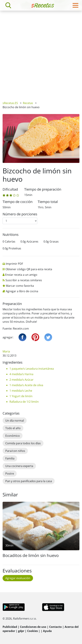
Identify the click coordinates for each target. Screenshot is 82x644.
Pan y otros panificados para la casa (29, 481)
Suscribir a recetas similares (24, 280)
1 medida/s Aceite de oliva (26, 385)
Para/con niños (15, 451)
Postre (10, 474)
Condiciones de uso (33, 627)
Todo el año (13, 428)
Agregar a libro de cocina (22, 291)
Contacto (55, 627)
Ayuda (47, 631)
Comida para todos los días (23, 443)
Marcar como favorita (20, 286)
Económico (13, 436)
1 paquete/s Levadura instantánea (32, 369)
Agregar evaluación (18, 578)
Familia (10, 458)
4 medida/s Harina (21, 374)
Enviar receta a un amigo (21, 275)
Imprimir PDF (14, 264)
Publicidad (10, 627)
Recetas (28, 103)
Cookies (32, 631)
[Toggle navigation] (75, 5)
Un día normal (15, 421)
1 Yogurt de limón (21, 396)
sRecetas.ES (10, 103)
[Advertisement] (41, 53)
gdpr (21, 631)
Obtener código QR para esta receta (29, 269)
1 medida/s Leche (21, 391)
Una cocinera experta (19, 466)
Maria (6, 351)
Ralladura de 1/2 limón (24, 402)
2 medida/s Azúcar (21, 380)
